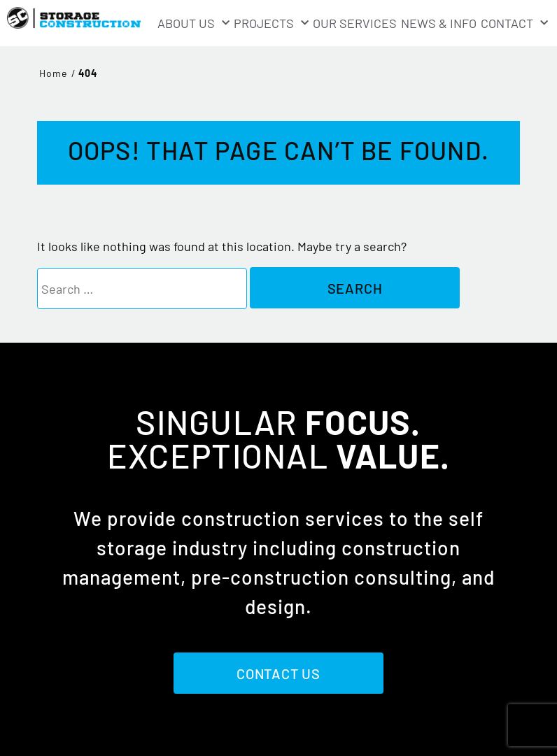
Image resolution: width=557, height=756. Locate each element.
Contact (514, 23)
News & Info (439, 23)
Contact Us (278, 673)
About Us (193, 23)
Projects (271, 23)
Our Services (355, 23)
